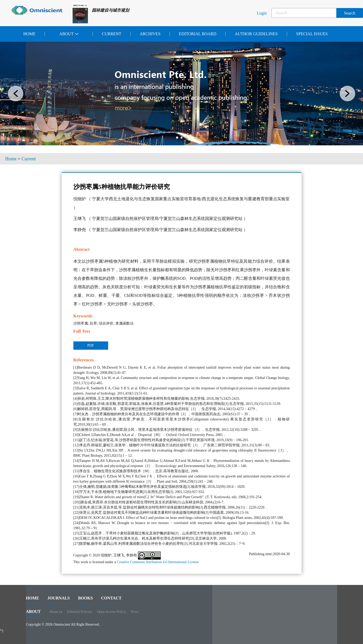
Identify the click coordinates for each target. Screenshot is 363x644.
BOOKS (85, 600)
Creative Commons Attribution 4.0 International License (158, 562)
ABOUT (33, 613)
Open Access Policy (111, 612)
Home (29, 34)
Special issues (312, 34)
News (135, 612)
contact (111, 600)
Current (112, 34)
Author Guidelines (256, 34)
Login (262, 13)
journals (59, 600)
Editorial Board (198, 34)
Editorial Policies (79, 612)
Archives (150, 34)
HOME (33, 600)
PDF (91, 345)
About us (56, 612)
